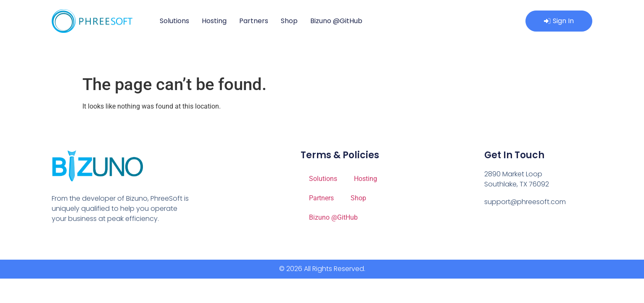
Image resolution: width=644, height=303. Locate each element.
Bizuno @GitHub (336, 21)
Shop (289, 21)
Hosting (214, 21)
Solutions (174, 21)
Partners (254, 21)
